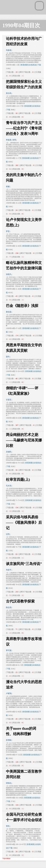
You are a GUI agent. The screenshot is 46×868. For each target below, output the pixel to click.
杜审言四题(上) (18, 479)
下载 (39, 65)
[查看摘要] (24, 65)
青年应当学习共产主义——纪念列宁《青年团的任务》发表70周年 (24, 128)
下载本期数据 (6, 859)
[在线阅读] (33, 65)
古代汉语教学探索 (20, 601)
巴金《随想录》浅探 (22, 306)
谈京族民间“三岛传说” (24, 564)
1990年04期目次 (21, 25)
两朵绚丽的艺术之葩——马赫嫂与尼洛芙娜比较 (24, 440)
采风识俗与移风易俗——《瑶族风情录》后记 (24, 523)
